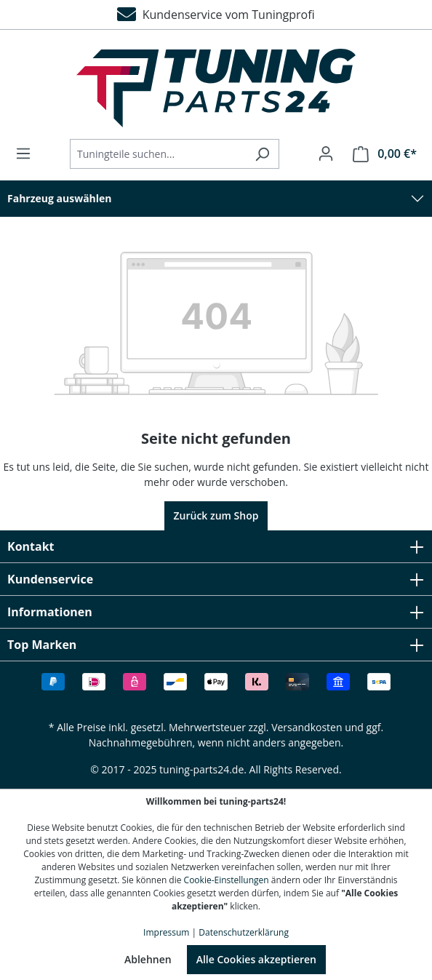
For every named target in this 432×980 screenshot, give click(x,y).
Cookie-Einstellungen (227, 880)
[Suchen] (262, 154)
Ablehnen (148, 959)
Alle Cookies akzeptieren (256, 959)
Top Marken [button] (216, 645)
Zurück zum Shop (216, 515)
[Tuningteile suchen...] (158, 154)
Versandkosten (307, 727)
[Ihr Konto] (326, 154)
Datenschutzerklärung (244, 932)
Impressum (166, 932)
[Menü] (28, 154)
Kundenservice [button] (216, 579)
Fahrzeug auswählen (60, 198)
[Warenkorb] (380, 154)
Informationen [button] (216, 612)
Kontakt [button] (216, 546)
